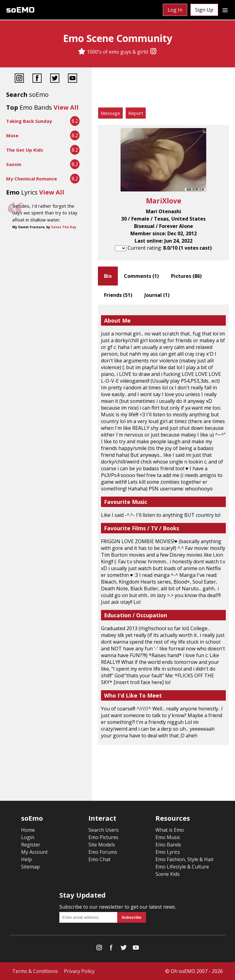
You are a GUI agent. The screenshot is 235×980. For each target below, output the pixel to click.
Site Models (102, 845)
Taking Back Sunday (29, 121)
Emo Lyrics (168, 852)
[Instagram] (153, 52)
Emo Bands (168, 845)
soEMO (20, 10)
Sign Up (204, 10)
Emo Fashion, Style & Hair (185, 859)
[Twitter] (55, 79)
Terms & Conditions (35, 971)
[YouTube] (73, 79)
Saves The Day (64, 227)
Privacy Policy (79, 971)
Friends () (118, 295)
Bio (108, 276)
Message (110, 113)
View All (66, 107)
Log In (175, 10)
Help (26, 859)
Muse (12, 135)
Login (28, 837)
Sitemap (30, 867)
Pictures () (186, 276)
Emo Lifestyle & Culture (182, 867)
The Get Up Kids (25, 150)
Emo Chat (99, 859)
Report (136, 113)
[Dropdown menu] (225, 10)
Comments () (141, 276)
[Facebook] (37, 79)
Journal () (157, 295)
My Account (34, 852)
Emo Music (168, 837)
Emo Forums (103, 852)
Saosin (14, 164)
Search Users (104, 830)
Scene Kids (168, 874)
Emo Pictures (103, 837)
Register (31, 845)
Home (28, 830)
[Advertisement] (163, 89)
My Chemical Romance (32, 179)
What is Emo (170, 830)
